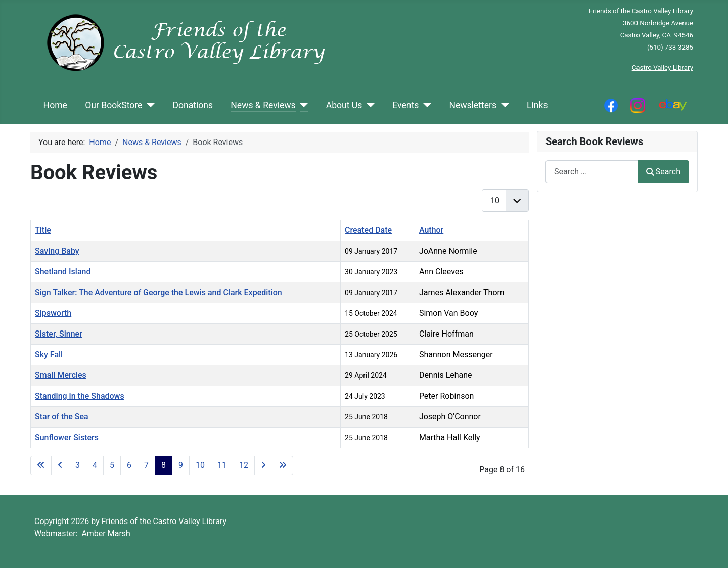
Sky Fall (49, 354)
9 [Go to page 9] (181, 465)
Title (43, 230)
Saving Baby (57, 251)
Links (537, 105)
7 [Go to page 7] (146, 465)
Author (431, 230)
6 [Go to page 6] (129, 465)
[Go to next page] (263, 465)
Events (405, 105)
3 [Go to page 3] (78, 465)
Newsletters (473, 105)
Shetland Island (63, 272)
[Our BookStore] (148, 105)
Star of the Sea (62, 417)
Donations (193, 105)
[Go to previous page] (60, 465)
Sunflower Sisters (67, 437)
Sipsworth (53, 313)
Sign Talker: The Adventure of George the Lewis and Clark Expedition (158, 292)
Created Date (368, 230)
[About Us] (368, 105)
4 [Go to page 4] (95, 465)
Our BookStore (113, 105)
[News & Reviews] (302, 105)
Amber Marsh (106, 533)
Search (663, 172)
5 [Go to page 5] (112, 465)
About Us (344, 105)
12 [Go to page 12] (244, 465)
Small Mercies (61, 375)
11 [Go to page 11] (222, 465)
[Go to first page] (41, 465)
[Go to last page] (283, 465)
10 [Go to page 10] (200, 465)
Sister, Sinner (59, 334)
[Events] (425, 105)
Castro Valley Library (663, 67)
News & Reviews (263, 105)
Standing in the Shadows (80, 396)
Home (55, 105)
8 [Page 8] (164, 465)
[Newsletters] (503, 105)
